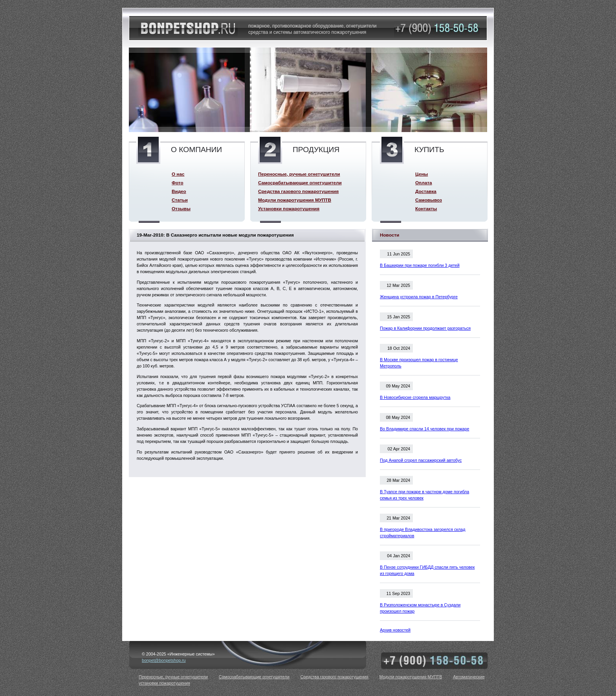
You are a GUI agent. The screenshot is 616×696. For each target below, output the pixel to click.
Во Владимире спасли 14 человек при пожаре (424, 429)
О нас (178, 174)
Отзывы (181, 208)
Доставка (426, 191)
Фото (178, 183)
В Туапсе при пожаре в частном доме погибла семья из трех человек (424, 495)
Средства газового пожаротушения (298, 191)
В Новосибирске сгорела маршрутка (415, 397)
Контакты (426, 208)
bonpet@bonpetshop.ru (164, 660)
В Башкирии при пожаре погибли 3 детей (420, 265)
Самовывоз (429, 200)
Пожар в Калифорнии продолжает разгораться (425, 328)
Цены (422, 174)
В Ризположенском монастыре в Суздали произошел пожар (420, 608)
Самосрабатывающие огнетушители (300, 183)
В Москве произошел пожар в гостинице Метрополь (419, 363)
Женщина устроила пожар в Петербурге (419, 297)
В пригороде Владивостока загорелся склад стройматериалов (423, 533)
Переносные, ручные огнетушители (299, 174)
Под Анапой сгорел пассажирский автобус (421, 460)
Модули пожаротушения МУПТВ (295, 200)
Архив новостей (395, 630)
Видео (179, 191)
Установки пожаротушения (289, 208)
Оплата (423, 183)
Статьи (180, 200)
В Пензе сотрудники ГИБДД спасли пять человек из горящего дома (427, 570)
